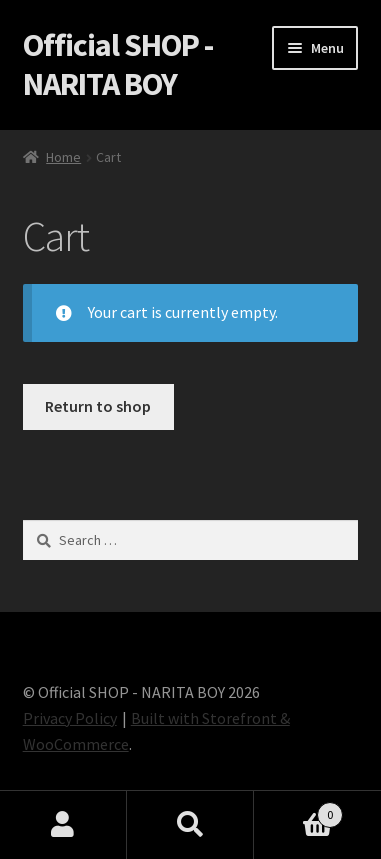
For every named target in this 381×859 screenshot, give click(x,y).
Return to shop (98, 406)
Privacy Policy (70, 718)
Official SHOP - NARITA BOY (118, 64)
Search (190, 825)
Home (63, 157)
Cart (298, 810)
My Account (63, 825)
